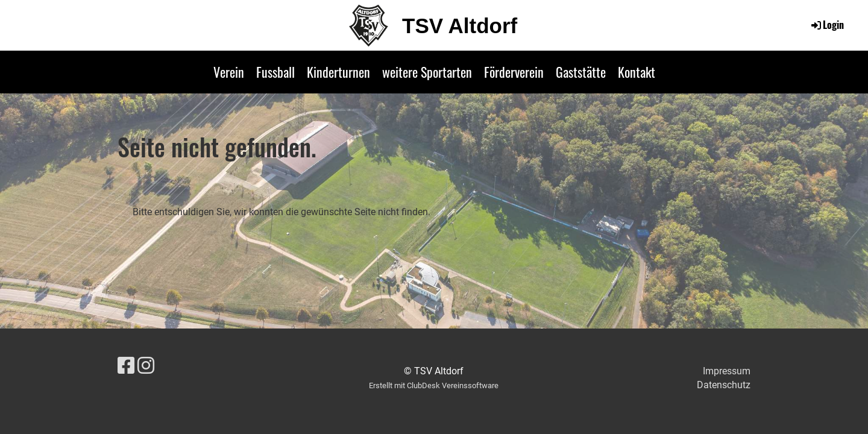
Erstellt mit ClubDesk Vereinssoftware (434, 385)
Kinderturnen (338, 72)
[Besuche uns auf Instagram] (146, 366)
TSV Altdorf (460, 26)
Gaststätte (581, 72)
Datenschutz (724, 385)
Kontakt (637, 72)
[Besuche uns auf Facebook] (126, 366)
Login (827, 25)
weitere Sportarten (427, 72)
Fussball (275, 72)
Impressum (727, 371)
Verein (229, 72)
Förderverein (514, 72)
